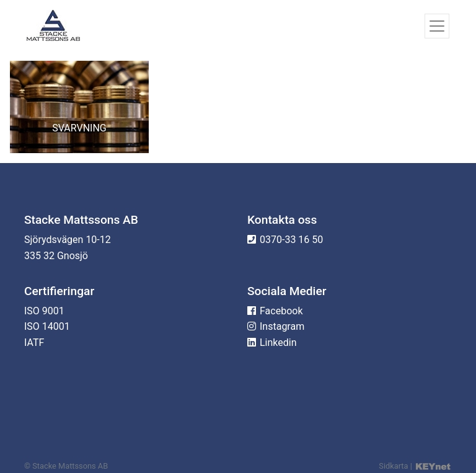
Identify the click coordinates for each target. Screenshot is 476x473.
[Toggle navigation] (437, 26)
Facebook (281, 311)
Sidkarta (393, 466)
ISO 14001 (47, 326)
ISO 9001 (44, 311)
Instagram (282, 326)
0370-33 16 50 (291, 240)
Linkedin (278, 343)
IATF (34, 343)
